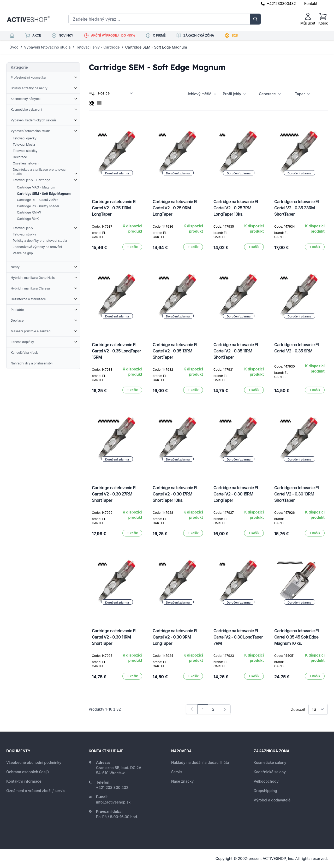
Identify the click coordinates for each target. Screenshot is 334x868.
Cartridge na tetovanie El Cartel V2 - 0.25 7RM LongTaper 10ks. (236, 208)
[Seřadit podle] (116, 93)
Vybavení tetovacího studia (47, 47)
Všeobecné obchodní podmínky (34, 762)
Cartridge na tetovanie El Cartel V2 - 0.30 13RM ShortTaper (296, 494)
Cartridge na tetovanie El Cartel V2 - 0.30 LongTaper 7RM (238, 637)
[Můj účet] (308, 19)
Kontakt (311, 4)
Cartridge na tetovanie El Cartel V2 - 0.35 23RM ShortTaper (296, 208)
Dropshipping (265, 791)
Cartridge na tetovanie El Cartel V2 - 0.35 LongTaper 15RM (116, 351)
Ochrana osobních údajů (28, 772)
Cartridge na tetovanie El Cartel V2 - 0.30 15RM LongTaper (236, 494)
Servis (177, 772)
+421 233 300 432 (112, 787)
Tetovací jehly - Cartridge (98, 47)
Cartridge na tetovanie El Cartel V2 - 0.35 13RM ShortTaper (175, 351)
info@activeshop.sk (113, 802)
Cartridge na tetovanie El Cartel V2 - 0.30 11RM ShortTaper (114, 637)
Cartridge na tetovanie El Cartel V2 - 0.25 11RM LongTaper (114, 208)
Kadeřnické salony (270, 772)
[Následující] (225, 709)
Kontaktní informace (24, 781)
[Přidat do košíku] (132, 247)
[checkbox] (92, 103)
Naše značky (182, 781)
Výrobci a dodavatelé (272, 800)
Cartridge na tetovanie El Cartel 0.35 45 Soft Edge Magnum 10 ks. (296, 637)
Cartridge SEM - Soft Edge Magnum (156, 47)
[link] (192, 709)
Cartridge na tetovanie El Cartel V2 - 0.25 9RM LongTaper (175, 208)
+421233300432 (281, 4)
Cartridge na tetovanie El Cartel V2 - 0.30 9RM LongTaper (175, 637)
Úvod (14, 47)
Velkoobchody (266, 781)
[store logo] (28, 19)
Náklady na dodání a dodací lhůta (200, 762)
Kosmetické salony (270, 762)
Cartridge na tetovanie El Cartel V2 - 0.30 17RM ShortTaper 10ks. (175, 494)
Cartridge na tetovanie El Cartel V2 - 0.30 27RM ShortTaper (114, 494)
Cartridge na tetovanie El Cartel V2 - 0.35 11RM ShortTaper (236, 351)
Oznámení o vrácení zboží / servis (36, 791)
